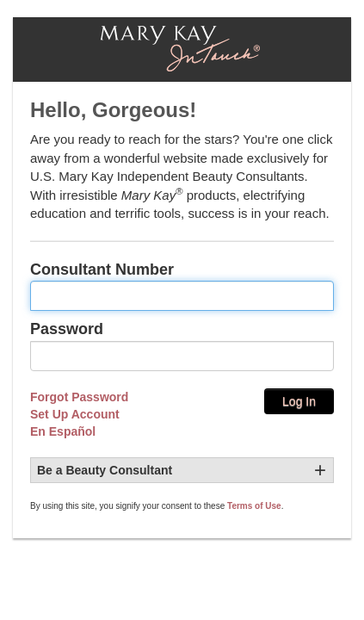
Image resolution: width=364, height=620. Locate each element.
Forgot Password (79, 397)
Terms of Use (254, 506)
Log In (299, 401)
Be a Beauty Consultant (105, 470)
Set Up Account (75, 414)
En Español (63, 431)
